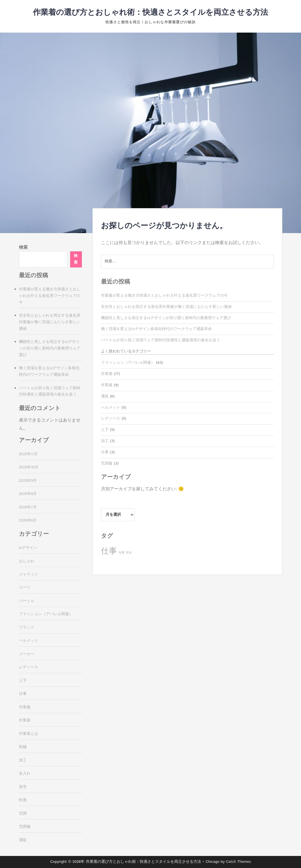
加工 (105, 441)
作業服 (107, 385)
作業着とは (29, 734)
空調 (23, 813)
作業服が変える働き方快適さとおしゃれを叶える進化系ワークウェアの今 (164, 296)
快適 (23, 800)
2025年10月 (29, 467)
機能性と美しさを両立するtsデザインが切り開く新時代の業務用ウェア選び (166, 318)
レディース (111, 419)
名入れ (25, 774)
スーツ (25, 588)
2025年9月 (28, 481)
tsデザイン (28, 548)
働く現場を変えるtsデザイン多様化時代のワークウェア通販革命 (156, 329)
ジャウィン (29, 574)
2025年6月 (28, 520)
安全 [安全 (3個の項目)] (129, 553)
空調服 (107, 463)
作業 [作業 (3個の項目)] (122, 553)
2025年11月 (29, 454)
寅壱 (23, 787)
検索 (23, 247)
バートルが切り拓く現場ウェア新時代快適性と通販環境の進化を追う (161, 340)
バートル (27, 601)
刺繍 (23, 747)
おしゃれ (27, 561)
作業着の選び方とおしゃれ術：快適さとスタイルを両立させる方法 (150, 13)
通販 (105, 396)
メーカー (27, 654)
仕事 (105, 452)
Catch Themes (238, 862)
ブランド (27, 628)
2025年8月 (28, 494)
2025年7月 (28, 507)
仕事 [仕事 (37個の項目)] (109, 551)
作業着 (107, 374)
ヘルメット (111, 408)
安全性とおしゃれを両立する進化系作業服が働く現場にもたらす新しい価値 (166, 307)
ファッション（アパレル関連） (128, 363)
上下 (105, 430)
